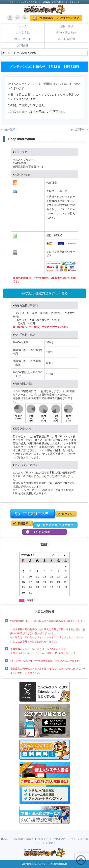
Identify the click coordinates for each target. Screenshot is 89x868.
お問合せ (23, 45)
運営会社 (43, 839)
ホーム (23, 26)
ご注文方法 (23, 33)
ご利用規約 (59, 839)
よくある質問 (66, 39)
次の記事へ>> (79, 130)
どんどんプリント (41, 864)
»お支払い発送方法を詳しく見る (45, 293)
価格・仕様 (66, 26)
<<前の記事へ (10, 130)
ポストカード (23, 39)
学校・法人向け (66, 33)
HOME (5, 839)
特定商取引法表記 (23, 839)
